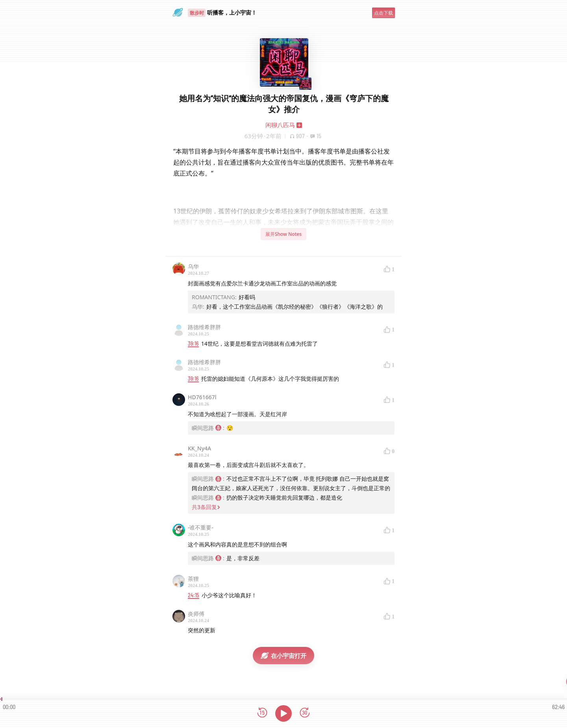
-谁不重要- (201, 527)
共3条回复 (206, 507)
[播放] (283, 713)
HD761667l (202, 397)
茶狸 (193, 579)
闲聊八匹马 (280, 125)
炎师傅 (196, 614)
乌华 (193, 266)
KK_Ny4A (199, 448)
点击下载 (384, 13)
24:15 (194, 595)
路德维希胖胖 (204, 327)
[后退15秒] (262, 713)
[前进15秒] (305, 713)
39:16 (193, 344)
